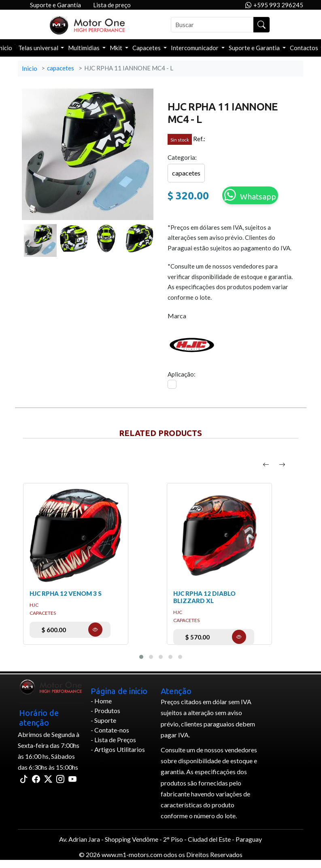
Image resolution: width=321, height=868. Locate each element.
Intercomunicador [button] (195, 48)
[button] (141, 657)
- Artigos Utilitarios (118, 749)
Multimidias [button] (84, 48)
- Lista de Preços (113, 740)
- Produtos (105, 710)
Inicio (30, 68)
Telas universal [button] (39, 48)
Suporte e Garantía (55, 5)
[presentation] (266, 465)
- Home (101, 701)
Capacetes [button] (147, 48)
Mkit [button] (117, 48)
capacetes (61, 68)
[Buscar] (212, 25)
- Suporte (103, 720)
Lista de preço (112, 5)
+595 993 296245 (274, 5)
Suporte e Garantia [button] (255, 48)
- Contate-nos (110, 730)
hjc (34, 605)
